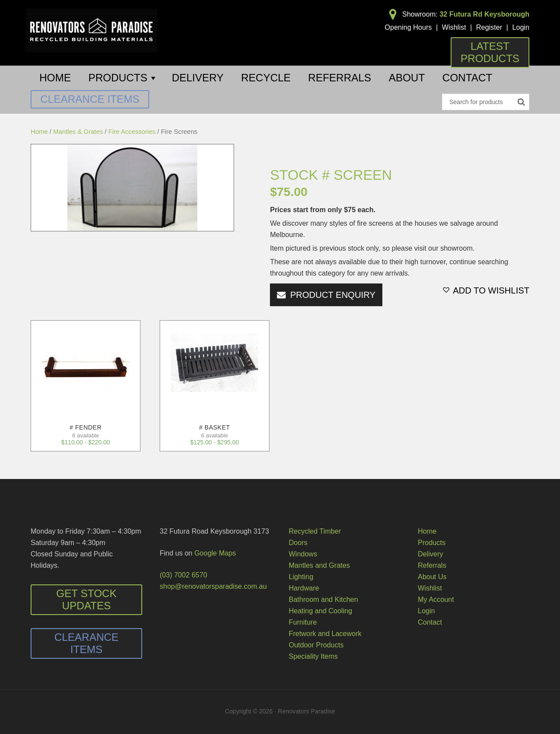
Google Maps (215, 553)
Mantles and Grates (319, 565)
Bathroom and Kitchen (323, 599)
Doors (298, 543)
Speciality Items (313, 656)
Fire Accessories (132, 132)
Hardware (304, 588)
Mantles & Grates (78, 132)
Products (432, 543)
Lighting (301, 577)
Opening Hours (408, 27)
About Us (432, 577)
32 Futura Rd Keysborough (485, 14)
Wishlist (454, 27)
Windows (303, 554)
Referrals (432, 565)
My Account (436, 599)
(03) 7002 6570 (184, 575)
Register (489, 27)
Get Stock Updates (87, 599)
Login (521, 27)
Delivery (430, 554)
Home (39, 132)
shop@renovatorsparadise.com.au (213, 586)
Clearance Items (90, 99)
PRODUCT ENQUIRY (333, 295)
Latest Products (490, 52)
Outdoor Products (316, 645)
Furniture (303, 622)
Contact (430, 622)
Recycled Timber (315, 531)
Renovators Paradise (91, 31)
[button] (486, 291)
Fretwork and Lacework (325, 634)
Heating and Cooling (320, 611)
